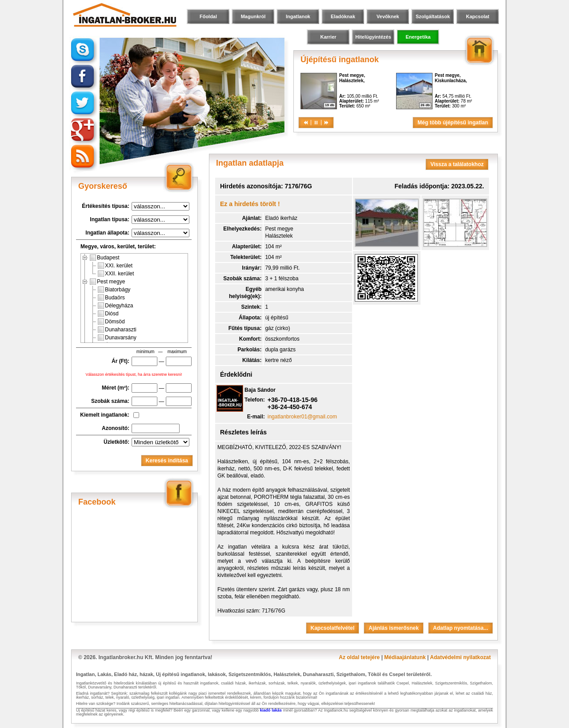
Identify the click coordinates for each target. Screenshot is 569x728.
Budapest (105, 258)
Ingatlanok (298, 16)
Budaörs (111, 298)
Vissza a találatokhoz (457, 164)
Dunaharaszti (117, 330)
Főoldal (208, 16)
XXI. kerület (115, 266)
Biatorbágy (114, 290)
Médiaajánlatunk (405, 657)
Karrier (328, 37)
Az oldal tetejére (359, 657)
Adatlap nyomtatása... (461, 628)
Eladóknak (343, 16)
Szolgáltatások (433, 16)
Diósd (108, 314)
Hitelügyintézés (373, 37)
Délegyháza (115, 306)
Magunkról (253, 16)
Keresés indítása (167, 461)
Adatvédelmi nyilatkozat (460, 657)
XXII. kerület (116, 274)
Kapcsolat (478, 16)
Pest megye (107, 282)
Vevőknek (388, 16)
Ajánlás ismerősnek (394, 628)
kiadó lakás (271, 710)
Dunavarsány (117, 338)
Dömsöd (111, 322)
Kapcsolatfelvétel (333, 628)
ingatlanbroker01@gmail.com (302, 417)
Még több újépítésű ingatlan (453, 123)
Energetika (418, 37)
